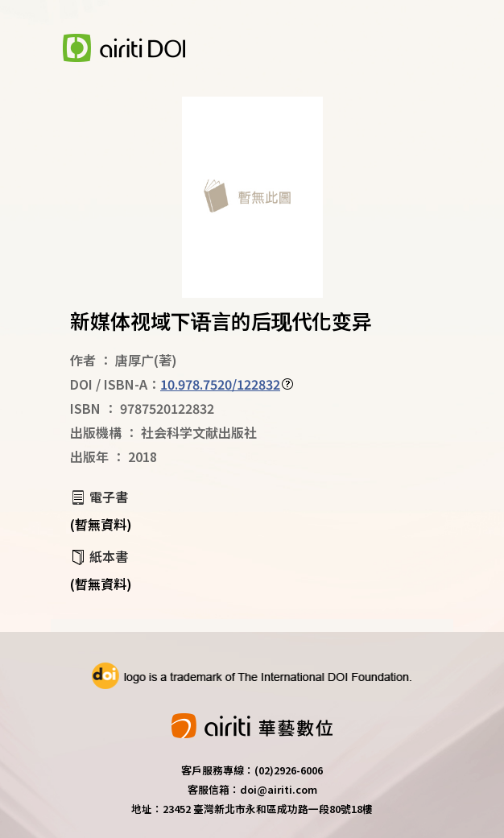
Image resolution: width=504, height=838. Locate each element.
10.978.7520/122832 (220, 384)
